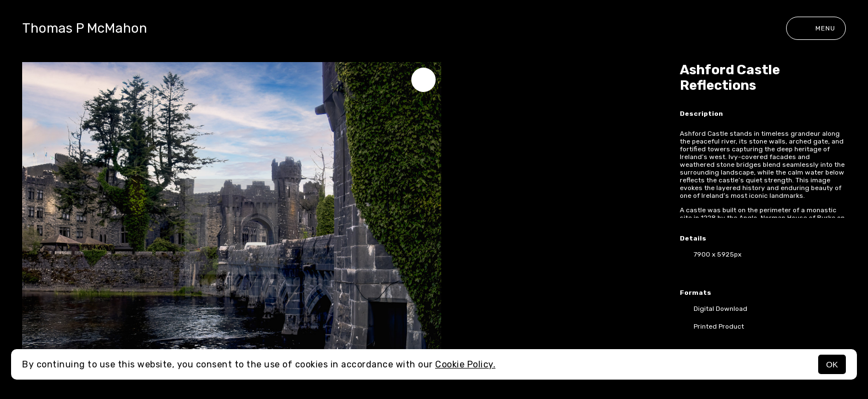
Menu (816, 28)
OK (832, 364)
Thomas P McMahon (85, 28)
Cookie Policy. (465, 364)
